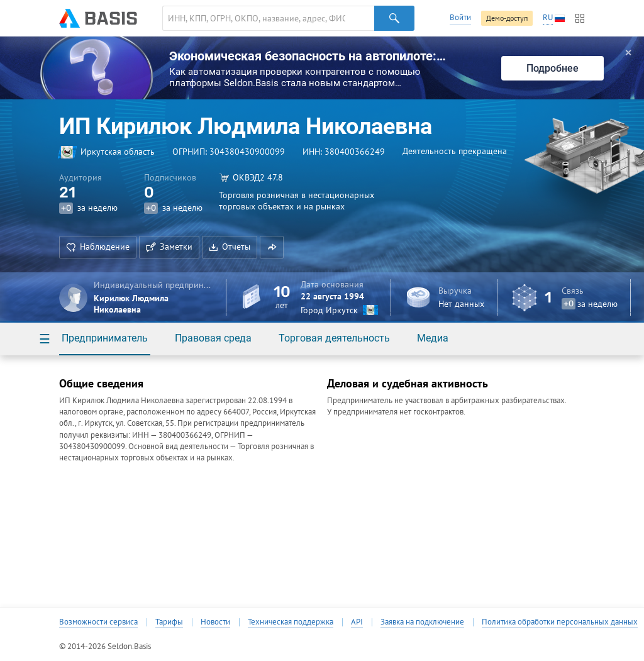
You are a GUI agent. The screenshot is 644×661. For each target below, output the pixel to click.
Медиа (433, 338)
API (357, 622)
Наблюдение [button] (98, 247)
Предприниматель (105, 338)
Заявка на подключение (422, 622)
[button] (272, 247)
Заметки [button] (169, 247)
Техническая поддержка (291, 622)
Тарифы (169, 622)
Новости (215, 622)
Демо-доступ (507, 18)
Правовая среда (213, 338)
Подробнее (552, 68)
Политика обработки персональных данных (560, 622)
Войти (460, 17)
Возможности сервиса (98, 622)
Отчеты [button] (230, 247)
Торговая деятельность (334, 338)
